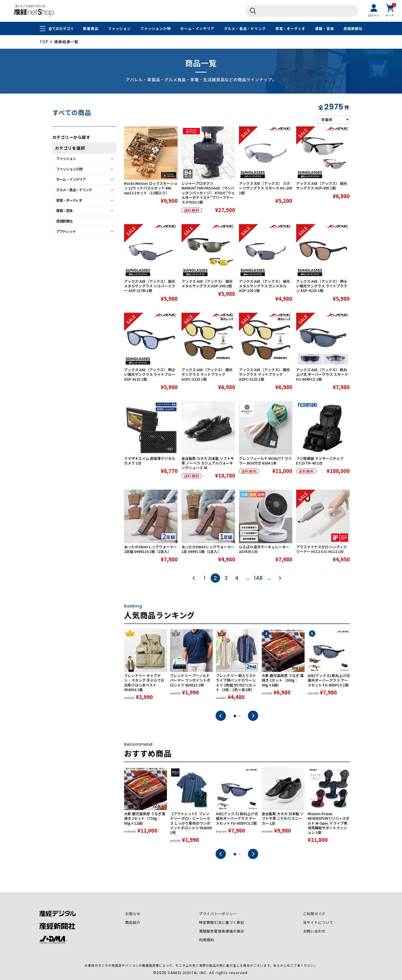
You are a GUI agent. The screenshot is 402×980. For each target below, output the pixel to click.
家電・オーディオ (290, 29)
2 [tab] (239, 716)
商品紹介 (133, 923)
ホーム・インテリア (197, 29)
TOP (44, 42)
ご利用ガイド (314, 914)
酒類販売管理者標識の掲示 (222, 931)
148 (258, 578)
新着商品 (91, 29)
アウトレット (66, 231)
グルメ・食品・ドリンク (245, 29)
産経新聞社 (353, 29)
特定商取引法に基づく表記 (222, 923)
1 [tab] (235, 716)
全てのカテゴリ (61, 29)
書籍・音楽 (325, 29)
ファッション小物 (155, 29)
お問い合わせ (314, 931)
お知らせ (133, 914)
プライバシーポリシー (218, 914)
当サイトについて (318, 923)
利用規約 (207, 940)
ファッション (119, 29)
